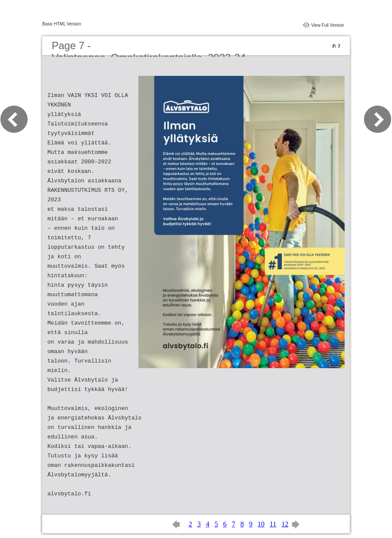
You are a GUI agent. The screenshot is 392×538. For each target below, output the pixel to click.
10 (261, 524)
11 (273, 524)
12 (285, 524)
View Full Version (328, 25)
